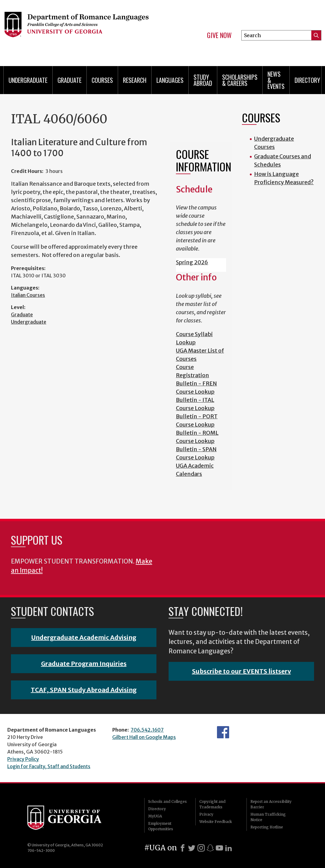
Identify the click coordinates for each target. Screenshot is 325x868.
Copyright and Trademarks (212, 804)
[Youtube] (219, 848)
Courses (102, 80)
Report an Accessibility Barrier (271, 804)
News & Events (276, 80)
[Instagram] (201, 848)
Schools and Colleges (168, 801)
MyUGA (155, 816)
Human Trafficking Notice (268, 817)
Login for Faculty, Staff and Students (49, 766)
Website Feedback (216, 822)
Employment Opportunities (161, 826)
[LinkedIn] (229, 848)
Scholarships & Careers (240, 80)
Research (135, 80)
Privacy (206, 814)
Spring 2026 (192, 262)
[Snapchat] (210, 848)
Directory (307, 80)
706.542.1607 (147, 730)
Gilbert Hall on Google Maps (144, 737)
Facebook (223, 732)
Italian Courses (28, 295)
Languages (170, 80)
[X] (192, 848)
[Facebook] (183, 848)
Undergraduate (28, 80)
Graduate (70, 80)
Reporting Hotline (267, 827)
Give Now (219, 35)
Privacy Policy (23, 759)
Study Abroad (203, 80)
